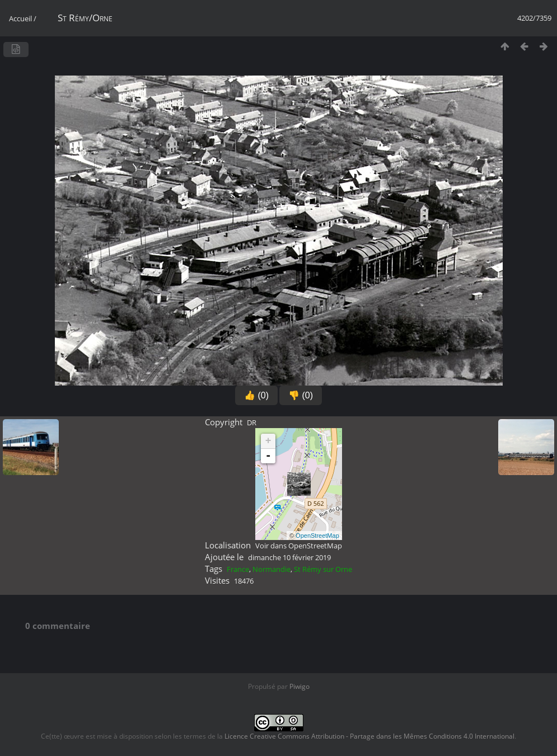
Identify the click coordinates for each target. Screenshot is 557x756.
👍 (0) (256, 395)
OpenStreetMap (317, 536)
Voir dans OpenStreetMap (299, 546)
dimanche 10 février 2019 (289, 557)
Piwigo (299, 686)
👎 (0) (301, 395)
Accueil (20, 18)
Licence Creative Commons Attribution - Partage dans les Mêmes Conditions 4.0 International (369, 736)
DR (252, 422)
